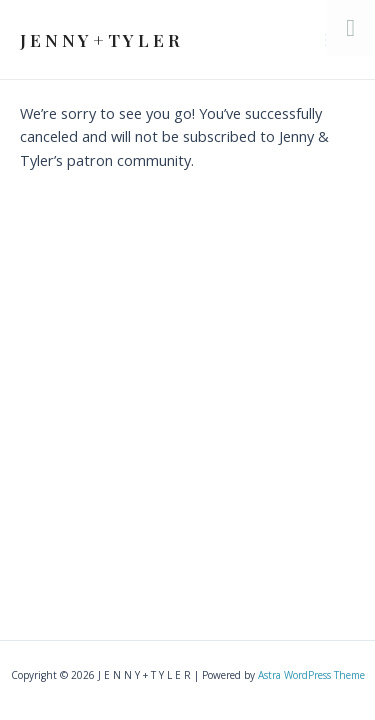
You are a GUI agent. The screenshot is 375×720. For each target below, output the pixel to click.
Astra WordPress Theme (311, 675)
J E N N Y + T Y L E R (100, 39)
